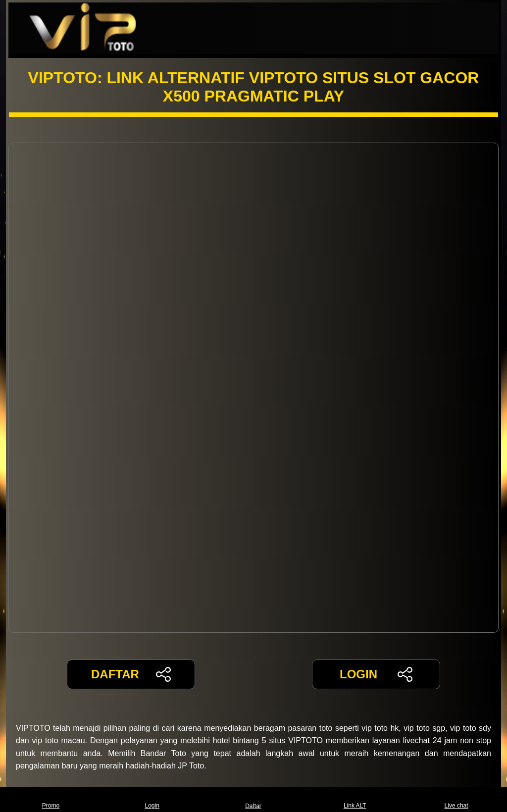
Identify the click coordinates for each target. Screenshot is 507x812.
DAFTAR (131, 674)
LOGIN (376, 674)
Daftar (253, 799)
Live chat (456, 799)
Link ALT (355, 799)
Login (152, 799)
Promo (51, 799)
